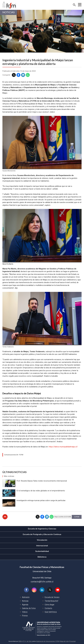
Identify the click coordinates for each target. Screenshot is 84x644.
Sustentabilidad (42, 551)
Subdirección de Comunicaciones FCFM (48, 641)
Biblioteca (42, 557)
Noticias (9, 12)
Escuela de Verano (52, 597)
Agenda (25, 605)
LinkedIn (23, 75)
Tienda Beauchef (51, 601)
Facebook (18, 75)
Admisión (26, 597)
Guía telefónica (51, 612)
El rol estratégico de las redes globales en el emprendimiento (41, 491)
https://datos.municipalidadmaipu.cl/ (63, 447)
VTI (24, 641)
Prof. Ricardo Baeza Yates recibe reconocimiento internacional (42, 481)
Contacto (48, 608)
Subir (5, 517)
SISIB (20, 641)
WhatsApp (28, 75)
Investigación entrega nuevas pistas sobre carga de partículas (41, 500)
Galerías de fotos (29, 608)
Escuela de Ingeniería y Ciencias (42, 529)
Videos (25, 612)
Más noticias (9, 476)
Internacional (42, 546)
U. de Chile (28, 641)
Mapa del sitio (64, 641)
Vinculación (42, 540)
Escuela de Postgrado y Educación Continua (42, 534)
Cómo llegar (50, 605)
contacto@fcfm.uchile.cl (42, 582)
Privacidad (73, 641)
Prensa (25, 616)
